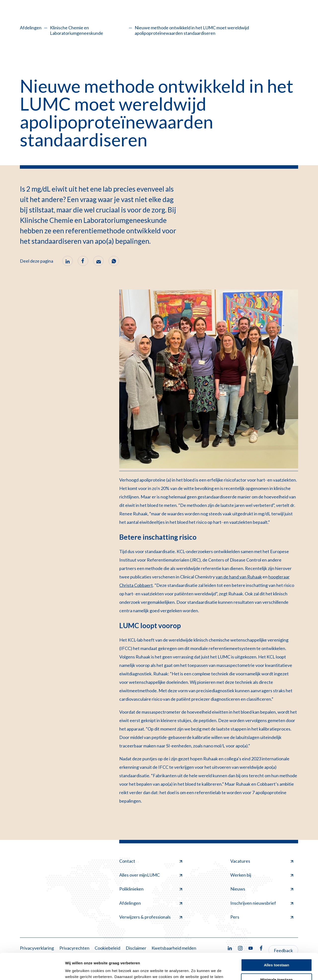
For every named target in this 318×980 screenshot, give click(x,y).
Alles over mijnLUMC (151, 875)
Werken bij (262, 875)
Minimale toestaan (277, 953)
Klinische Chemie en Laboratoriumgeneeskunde (77, 30)
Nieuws (262, 889)
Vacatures (262, 861)
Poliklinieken (151, 889)
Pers (262, 917)
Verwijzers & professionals (151, 917)
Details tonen (77, 970)
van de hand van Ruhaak (239, 577)
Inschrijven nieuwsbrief (262, 903)
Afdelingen (31, 28)
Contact (151, 861)
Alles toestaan (277, 939)
